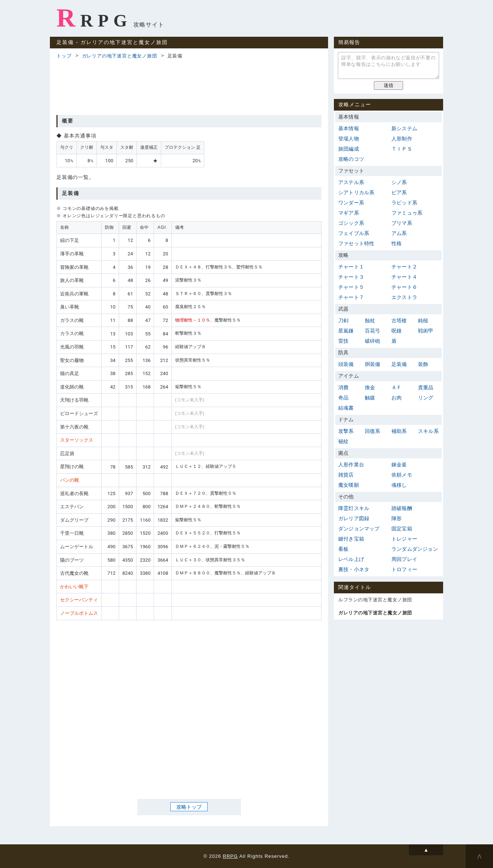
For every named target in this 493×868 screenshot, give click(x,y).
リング (426, 398)
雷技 (343, 341)
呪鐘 (397, 331)
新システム (404, 128)
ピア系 (399, 192)
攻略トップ (189, 807)
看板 (343, 549)
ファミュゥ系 (407, 213)
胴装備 (373, 364)
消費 (343, 387)
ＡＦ (397, 387)
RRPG (94, 18)
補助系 (399, 431)
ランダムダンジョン (415, 549)
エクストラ (404, 297)
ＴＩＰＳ (402, 149)
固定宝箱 (402, 529)
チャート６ (404, 287)
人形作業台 (351, 465)
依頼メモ (402, 475)
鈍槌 (423, 320)
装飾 (423, 364)
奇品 (343, 398)
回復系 (373, 431)
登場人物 (349, 139)
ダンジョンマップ (359, 529)
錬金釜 (399, 465)
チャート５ (351, 287)
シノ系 (399, 182)
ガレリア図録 (354, 518)
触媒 (370, 398)
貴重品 (426, 387)
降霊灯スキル (354, 508)
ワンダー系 (351, 203)
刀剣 (343, 320)
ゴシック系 (351, 223)
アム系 (399, 233)
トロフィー (404, 569)
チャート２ (404, 267)
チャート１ (351, 267)
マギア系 (349, 213)
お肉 (397, 398)
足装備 (399, 364)
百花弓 (373, 331)
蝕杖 (370, 320)
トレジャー (404, 539)
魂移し (399, 485)
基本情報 (349, 128)
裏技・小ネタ (354, 569)
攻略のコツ (351, 159)
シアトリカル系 (356, 192)
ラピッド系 (404, 203)
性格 (397, 243)
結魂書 (346, 408)
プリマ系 (402, 223)
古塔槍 (399, 320)
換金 (370, 387)
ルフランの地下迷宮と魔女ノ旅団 (375, 600)
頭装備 (346, 364)
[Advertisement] (189, 86)
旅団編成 (349, 149)
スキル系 (428, 431)
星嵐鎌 (346, 331)
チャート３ (351, 277)
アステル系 (351, 182)
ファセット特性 (356, 243)
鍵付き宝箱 (351, 539)
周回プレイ (404, 559)
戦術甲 (426, 331)
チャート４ (404, 277)
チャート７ (351, 297)
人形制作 (402, 139)
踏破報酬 (402, 508)
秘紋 (343, 441)
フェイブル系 (354, 233)
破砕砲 (373, 341)
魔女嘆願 (349, 485)
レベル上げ (351, 559)
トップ (64, 56)
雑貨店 (346, 475)
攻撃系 (346, 431)
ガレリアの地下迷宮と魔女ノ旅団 (120, 56)
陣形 (397, 518)
